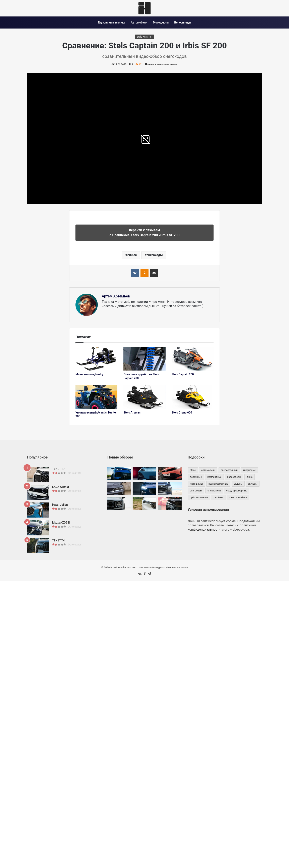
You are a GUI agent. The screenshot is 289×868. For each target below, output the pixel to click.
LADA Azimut (61, 487)
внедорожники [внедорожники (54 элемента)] (229, 470)
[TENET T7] (38, 474)
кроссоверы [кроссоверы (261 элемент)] (234, 477)
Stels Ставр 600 (182, 413)
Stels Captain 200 (183, 374)
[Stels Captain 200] (193, 359)
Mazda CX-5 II (61, 523)
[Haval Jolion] (38, 510)
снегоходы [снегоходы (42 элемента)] (196, 491)
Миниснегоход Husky (89, 374)
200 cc (132, 255)
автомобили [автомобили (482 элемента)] (208, 470)
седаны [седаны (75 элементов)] (238, 484)
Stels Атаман (132, 413)
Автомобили (139, 22)
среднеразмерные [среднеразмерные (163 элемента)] (237, 491)
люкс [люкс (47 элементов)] (250, 477)
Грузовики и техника (111, 22)
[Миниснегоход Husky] (96, 359)
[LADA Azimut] (38, 492)
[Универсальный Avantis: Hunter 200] (96, 397)
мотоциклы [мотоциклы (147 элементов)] (196, 484)
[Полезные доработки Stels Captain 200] (144, 359)
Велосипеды (183, 22)
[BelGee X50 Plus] (119, 489)
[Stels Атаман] (144, 397)
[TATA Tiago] (170, 473)
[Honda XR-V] (144, 503)
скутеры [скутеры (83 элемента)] (253, 484)
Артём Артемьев (116, 296)
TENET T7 (58, 469)
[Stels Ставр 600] (193, 397)
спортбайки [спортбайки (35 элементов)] (214, 491)
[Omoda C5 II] (170, 503)
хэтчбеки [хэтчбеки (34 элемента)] (218, 497)
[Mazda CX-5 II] (38, 528)
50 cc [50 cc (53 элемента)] (193, 470)
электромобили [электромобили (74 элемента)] (238, 497)
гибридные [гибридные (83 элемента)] (249, 470)
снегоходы (155, 255)
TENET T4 (58, 540)
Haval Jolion (60, 505)
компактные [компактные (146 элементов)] (214, 477)
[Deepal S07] (144, 473)
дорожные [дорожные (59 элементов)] (196, 477)
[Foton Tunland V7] (170, 489)
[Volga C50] (144, 489)
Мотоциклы (161, 22)
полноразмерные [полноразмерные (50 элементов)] (218, 484)
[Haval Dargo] (119, 503)
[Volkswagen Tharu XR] (119, 473)
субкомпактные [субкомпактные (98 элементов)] (199, 497)
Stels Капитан (145, 37)
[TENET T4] (38, 546)
